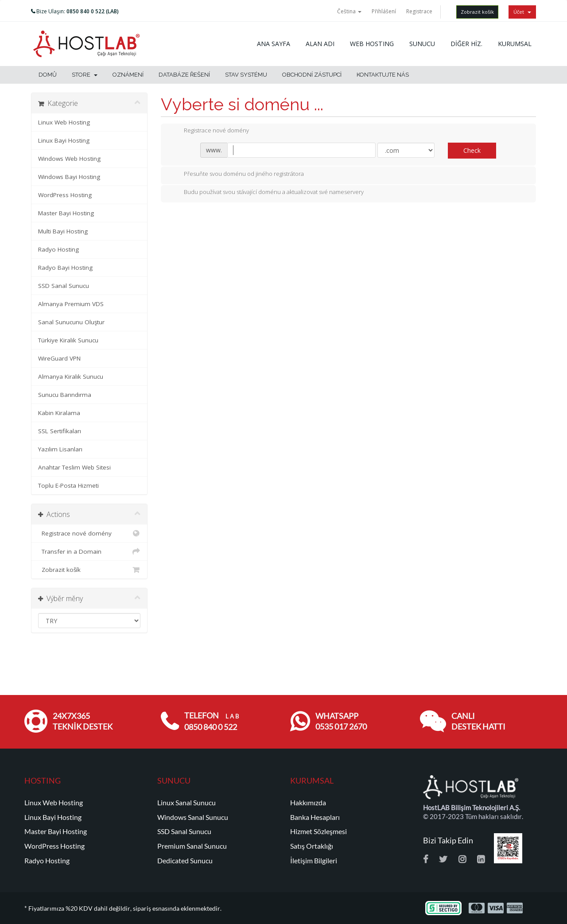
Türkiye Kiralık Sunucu (68, 340)
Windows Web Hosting (69, 159)
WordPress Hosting (65, 195)
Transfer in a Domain (89, 551)
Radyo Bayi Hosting (65, 268)
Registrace (419, 11)
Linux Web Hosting (64, 122)
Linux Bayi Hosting (64, 140)
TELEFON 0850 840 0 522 (212, 721)
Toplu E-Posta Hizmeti (68, 485)
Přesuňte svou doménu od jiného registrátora (237, 175)
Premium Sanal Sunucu (192, 846)
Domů (48, 75)
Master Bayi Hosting (66, 213)
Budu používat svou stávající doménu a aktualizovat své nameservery (267, 193)
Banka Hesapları (315, 817)
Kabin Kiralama (59, 413)
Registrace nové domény (89, 533)
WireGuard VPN (59, 358)
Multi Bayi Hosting (63, 231)
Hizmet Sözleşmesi (318, 831)
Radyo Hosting (58, 249)
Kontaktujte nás (383, 75)
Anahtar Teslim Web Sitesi (74, 467)
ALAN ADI (320, 44)
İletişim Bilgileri (314, 861)
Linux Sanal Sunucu (186, 803)
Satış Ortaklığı (312, 846)
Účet (522, 12)
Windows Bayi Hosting (69, 177)
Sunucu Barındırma (65, 395)
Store (85, 75)
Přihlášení (384, 11)
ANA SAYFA (274, 44)
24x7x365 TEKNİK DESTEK (83, 721)
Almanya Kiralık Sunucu (71, 377)
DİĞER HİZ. (466, 44)
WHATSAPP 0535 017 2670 (341, 721)
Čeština (349, 11)
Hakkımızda (308, 803)
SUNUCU (422, 44)
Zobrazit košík (477, 12)
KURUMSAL (515, 44)
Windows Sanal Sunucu (193, 817)
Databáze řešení (184, 75)
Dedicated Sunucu (185, 861)
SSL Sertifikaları (60, 431)
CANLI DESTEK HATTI (478, 721)
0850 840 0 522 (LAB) (93, 11)
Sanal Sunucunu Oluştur (71, 322)
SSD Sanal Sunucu (64, 286)
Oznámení (128, 75)
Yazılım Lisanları (60, 449)
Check (472, 150)
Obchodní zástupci (312, 75)
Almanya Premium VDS (71, 304)
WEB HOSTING (372, 44)
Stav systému (246, 75)
